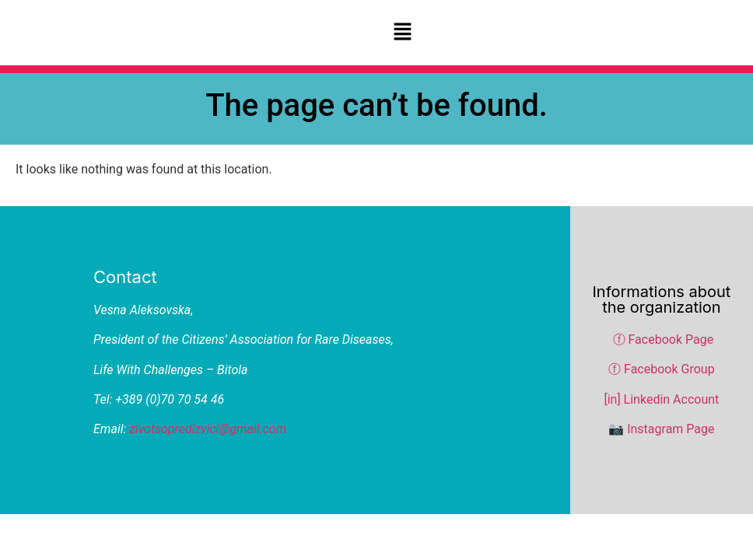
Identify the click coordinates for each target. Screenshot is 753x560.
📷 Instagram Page (661, 429)
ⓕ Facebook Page (664, 339)
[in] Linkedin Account (661, 399)
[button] (402, 33)
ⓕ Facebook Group (662, 369)
